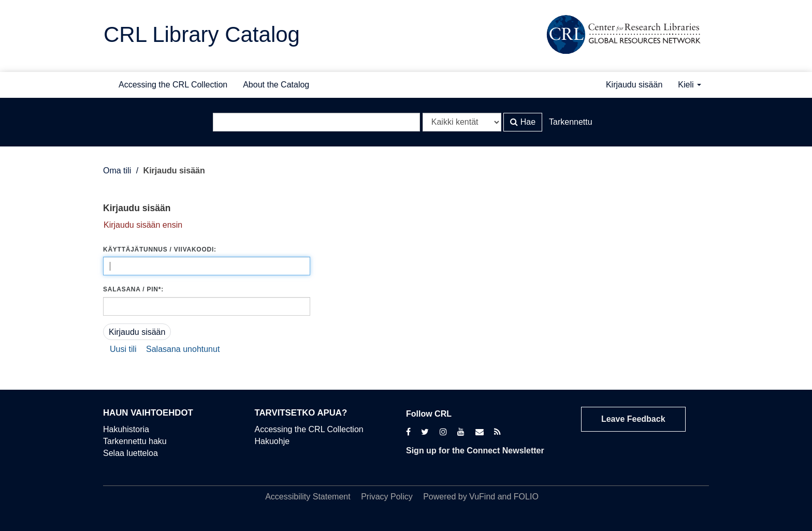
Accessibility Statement (308, 497)
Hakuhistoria (126, 429)
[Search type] (462, 122)
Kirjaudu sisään (634, 85)
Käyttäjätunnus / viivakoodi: (160, 249)
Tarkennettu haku (135, 441)
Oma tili (117, 171)
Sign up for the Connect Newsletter (475, 451)
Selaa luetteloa (130, 453)
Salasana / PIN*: (133, 289)
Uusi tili (123, 349)
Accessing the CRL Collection (173, 85)
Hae (523, 122)
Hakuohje (272, 441)
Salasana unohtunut (183, 349)
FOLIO (526, 497)
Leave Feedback (633, 419)
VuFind (482, 497)
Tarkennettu (571, 122)
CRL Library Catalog (202, 34)
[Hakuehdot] (316, 122)
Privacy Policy (387, 497)
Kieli (690, 85)
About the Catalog (276, 85)
